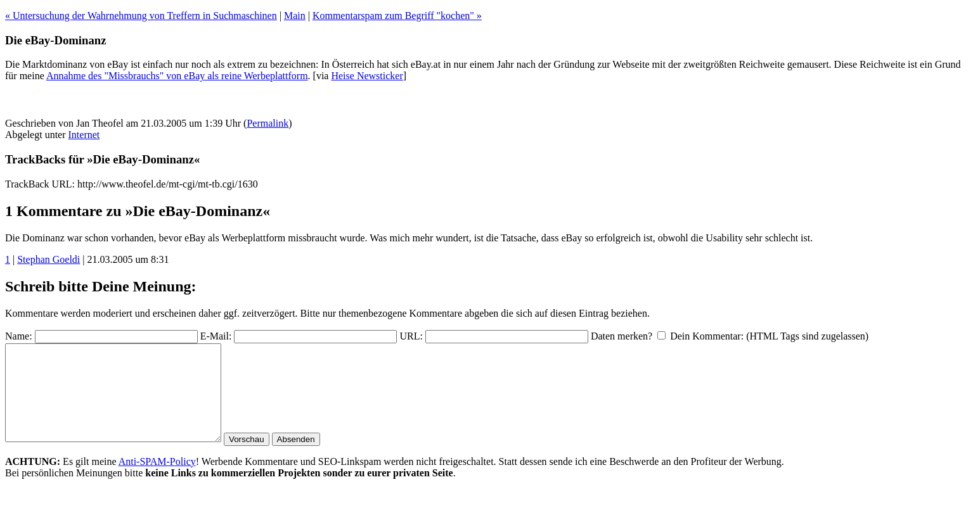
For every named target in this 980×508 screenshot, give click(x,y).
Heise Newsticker (367, 76)
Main (295, 16)
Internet (84, 135)
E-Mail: (216, 336)
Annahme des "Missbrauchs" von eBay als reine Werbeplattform (177, 76)
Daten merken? (622, 336)
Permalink (268, 123)
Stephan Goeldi (48, 259)
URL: (411, 336)
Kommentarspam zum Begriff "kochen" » (397, 16)
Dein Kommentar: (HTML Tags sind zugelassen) (769, 336)
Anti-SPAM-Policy (157, 480)
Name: (19, 336)
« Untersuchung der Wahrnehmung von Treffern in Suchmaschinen (141, 16)
